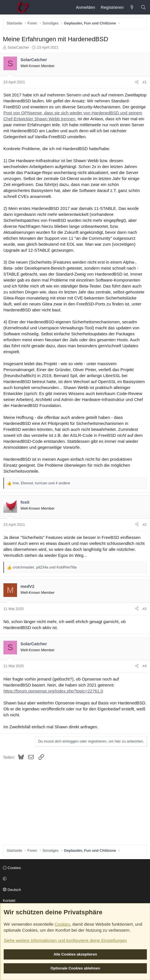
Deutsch (12, 890)
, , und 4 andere (41, 483)
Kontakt (9, 901)
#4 (145, 666)
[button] (74, 879)
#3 (145, 609)
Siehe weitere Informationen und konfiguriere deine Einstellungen (65, 940)
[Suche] (143, 7)
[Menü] (7, 7)
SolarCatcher (18, 47)
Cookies (12, 868)
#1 (145, 82)
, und (45, 567)
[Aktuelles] (132, 7)
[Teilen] (137, 82)
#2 (145, 525)
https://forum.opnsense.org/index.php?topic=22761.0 (53, 691)
